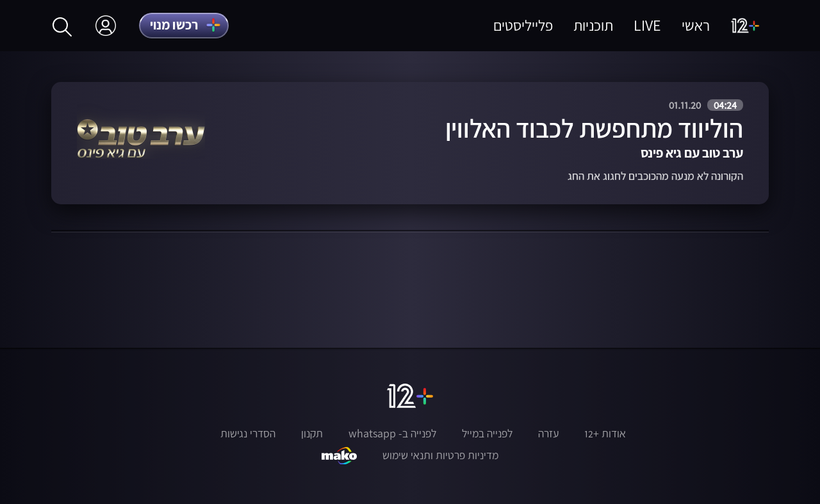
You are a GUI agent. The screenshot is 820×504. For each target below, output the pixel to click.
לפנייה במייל (487, 434)
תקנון (312, 434)
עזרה (548, 434)
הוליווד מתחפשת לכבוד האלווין (594, 128)
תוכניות (593, 25)
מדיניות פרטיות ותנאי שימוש (440, 455)
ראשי (696, 25)
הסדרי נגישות (248, 434)
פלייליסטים (523, 25)
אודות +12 (605, 434)
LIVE (647, 25)
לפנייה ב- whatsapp (392, 434)
